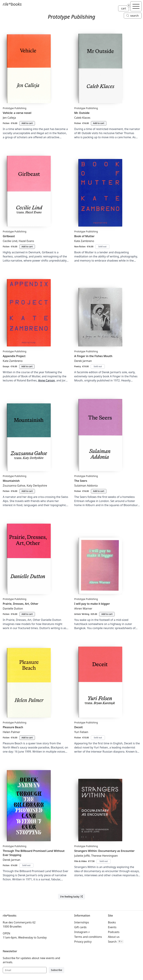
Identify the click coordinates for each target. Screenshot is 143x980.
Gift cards (80, 927)
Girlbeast (9, 236)
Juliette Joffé (82, 856)
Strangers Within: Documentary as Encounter (104, 851)
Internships (82, 922)
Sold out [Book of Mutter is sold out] (102, 247)
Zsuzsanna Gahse (14, 486)
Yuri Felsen (81, 732)
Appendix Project (14, 356)
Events (112, 927)
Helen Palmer (11, 732)
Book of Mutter (84, 236)
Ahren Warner (83, 609)
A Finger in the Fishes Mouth (93, 356)
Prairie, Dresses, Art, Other (21, 604)
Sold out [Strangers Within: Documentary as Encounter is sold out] (104, 861)
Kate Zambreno (84, 241)
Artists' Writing (82, 614)
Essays (6, 366)
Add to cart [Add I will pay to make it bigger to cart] (107, 614)
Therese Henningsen (105, 856)
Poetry (78, 366)
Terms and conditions (88, 937)
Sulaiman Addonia (86, 486)
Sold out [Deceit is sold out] (98, 738)
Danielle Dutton (13, 609)
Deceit (79, 727)
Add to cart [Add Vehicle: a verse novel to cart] (27, 123)
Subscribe (56, 970)
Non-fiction (80, 247)
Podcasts (114, 932)
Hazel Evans (26, 241)
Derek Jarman (83, 361)
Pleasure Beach (13, 727)
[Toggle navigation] (136, 6)
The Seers (81, 481)
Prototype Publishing (15, 108)
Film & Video (81, 861)
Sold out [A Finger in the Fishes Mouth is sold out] (98, 366)
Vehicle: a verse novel (17, 113)
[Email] (25, 970)
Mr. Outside (82, 113)
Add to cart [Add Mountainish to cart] (27, 491)
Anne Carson (46, 380)
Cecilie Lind (10, 241)
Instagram (81, 932)
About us (114, 937)
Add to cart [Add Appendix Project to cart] (27, 366)
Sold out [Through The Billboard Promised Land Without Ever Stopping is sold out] (26, 865)
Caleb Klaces (82, 118)
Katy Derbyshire (37, 486)
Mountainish (11, 481)
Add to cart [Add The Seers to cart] (99, 491)
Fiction (6, 123)
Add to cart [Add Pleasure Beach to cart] (27, 738)
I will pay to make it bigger (92, 604)
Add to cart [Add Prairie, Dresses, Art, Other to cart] (27, 614)
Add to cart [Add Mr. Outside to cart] (99, 123)
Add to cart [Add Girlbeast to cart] (27, 247)
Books (112, 922)
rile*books (12, 4)
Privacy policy (83, 942)
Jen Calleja (9, 118)
